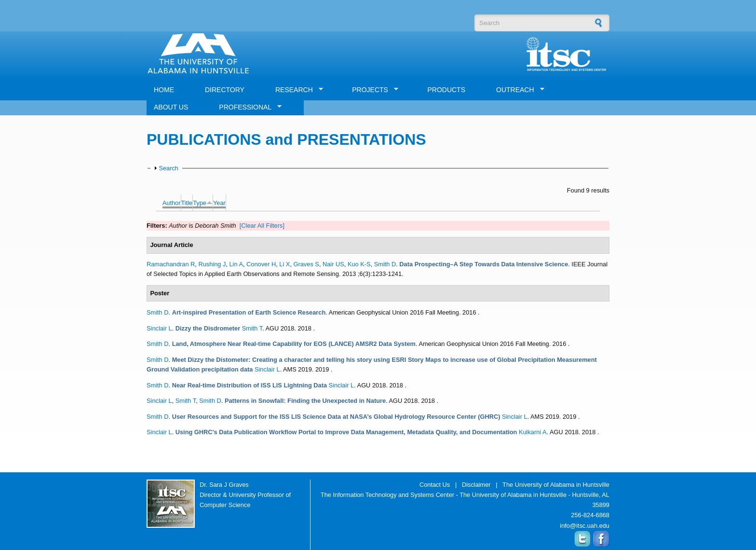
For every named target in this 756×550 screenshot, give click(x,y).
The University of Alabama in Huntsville (556, 485)
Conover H (261, 264)
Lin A (236, 264)
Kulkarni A (533, 432)
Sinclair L (159, 328)
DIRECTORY (225, 90)
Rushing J (212, 264)
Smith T (252, 328)
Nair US (333, 264)
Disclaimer (476, 485)
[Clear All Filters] (262, 226)
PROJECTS (371, 90)
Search (169, 168)
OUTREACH (517, 90)
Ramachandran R (171, 264)
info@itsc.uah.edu (585, 526)
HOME (164, 90)
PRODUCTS (446, 90)
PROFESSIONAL (247, 107)
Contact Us (435, 485)
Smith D (385, 264)
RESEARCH (296, 90)
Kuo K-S (359, 264)
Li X (284, 264)
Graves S (306, 264)
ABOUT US (171, 107)
